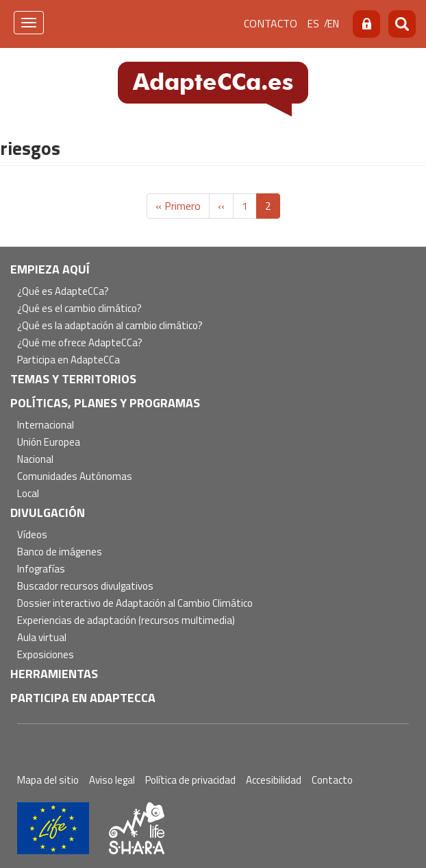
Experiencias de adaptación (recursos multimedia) (126, 621)
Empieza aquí (50, 269)
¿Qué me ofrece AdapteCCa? (80, 343)
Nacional (35, 460)
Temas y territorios (73, 379)
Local (28, 494)
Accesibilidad (274, 780)
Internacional (46, 425)
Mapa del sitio (48, 780)
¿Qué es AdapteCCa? (63, 292)
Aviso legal (112, 780)
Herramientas (54, 674)
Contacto (271, 23)
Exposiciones (46, 655)
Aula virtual (42, 638)
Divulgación (48, 513)
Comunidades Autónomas (75, 477)
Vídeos (32, 535)
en (333, 24)
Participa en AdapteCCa (68, 360)
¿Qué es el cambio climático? (79, 309)
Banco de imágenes (60, 552)
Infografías (41, 569)
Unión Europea (49, 443)
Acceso (366, 24)
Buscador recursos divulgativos (85, 587)
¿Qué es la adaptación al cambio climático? (110, 326)
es (313, 24)
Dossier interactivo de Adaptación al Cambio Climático (135, 604)
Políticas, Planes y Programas (105, 403)
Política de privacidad (190, 780)
